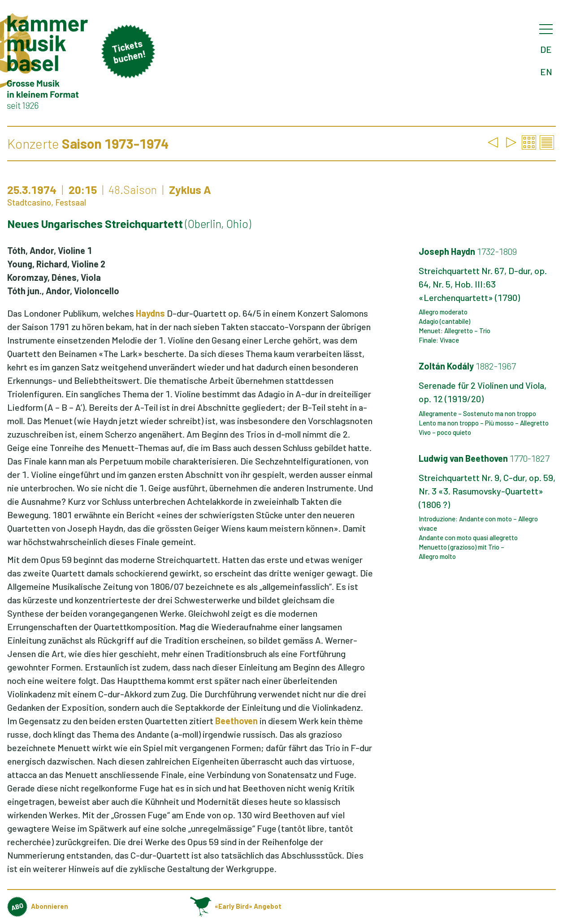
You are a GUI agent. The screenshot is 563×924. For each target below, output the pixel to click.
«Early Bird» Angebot (236, 906)
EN (546, 72)
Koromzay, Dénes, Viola (54, 277)
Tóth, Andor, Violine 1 (50, 250)
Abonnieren (38, 906)
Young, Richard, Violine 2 (56, 264)
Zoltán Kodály (467, 366)
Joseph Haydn (468, 251)
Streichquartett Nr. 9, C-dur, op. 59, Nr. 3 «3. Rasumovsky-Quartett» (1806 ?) (487, 491)
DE (546, 49)
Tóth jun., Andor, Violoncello (63, 291)
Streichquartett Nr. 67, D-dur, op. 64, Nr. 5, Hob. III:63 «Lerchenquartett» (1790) (483, 284)
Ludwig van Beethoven (484, 458)
